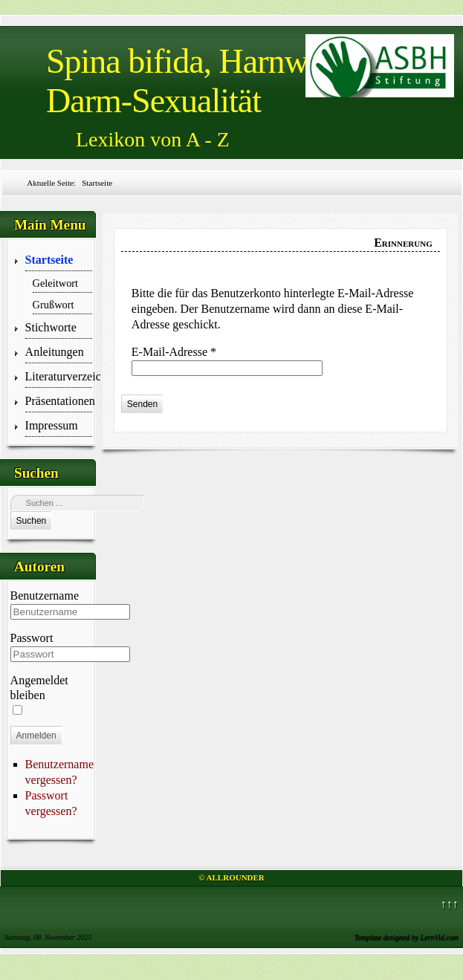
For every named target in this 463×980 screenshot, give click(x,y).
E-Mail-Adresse (174, 352)
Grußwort (54, 305)
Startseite (49, 260)
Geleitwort (56, 283)
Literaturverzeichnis (59, 376)
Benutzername (45, 596)
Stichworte (51, 327)
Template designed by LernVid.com (407, 937)
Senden (142, 404)
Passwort (32, 638)
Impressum (52, 425)
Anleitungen (55, 352)
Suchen (32, 521)
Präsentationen (59, 401)
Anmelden (36, 736)
